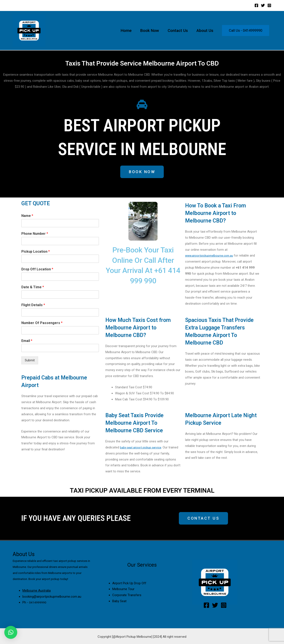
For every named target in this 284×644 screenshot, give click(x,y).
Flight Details (33, 306)
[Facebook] (256, 5)
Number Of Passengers (42, 324)
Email (27, 341)
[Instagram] (269, 5)
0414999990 (38, 603)
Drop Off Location (37, 270)
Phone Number (35, 234)
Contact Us (178, 31)
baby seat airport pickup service (142, 448)
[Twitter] (263, 5)
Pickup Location (36, 252)
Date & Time (33, 288)
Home (128, 31)
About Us (205, 31)
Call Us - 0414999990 (246, 30)
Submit (30, 361)
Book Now (151, 31)
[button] (142, 172)
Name (27, 216)
